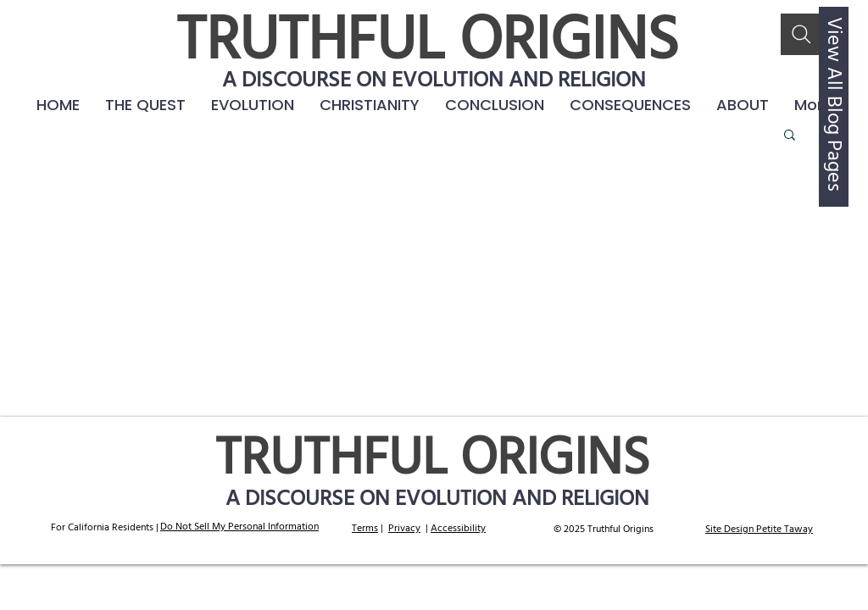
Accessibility (458, 529)
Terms (365, 529)
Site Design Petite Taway (759, 530)
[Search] (801, 34)
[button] (630, 105)
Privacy (404, 529)
